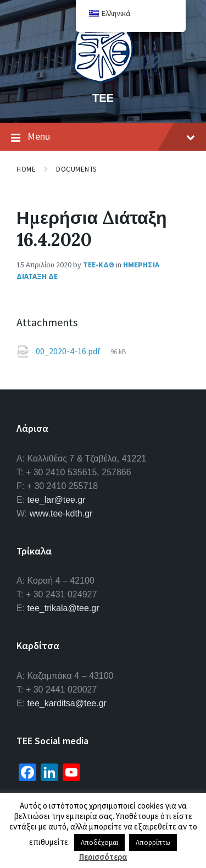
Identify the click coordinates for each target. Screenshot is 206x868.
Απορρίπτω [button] (153, 842)
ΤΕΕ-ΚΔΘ (99, 265)
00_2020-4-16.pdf (69, 351)
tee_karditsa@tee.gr (67, 703)
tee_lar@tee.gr (57, 500)
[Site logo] (103, 79)
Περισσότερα (103, 857)
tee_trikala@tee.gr (63, 608)
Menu (103, 137)
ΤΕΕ (103, 98)
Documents (76, 169)
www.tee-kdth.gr (61, 513)
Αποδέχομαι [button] (99, 842)
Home (26, 169)
